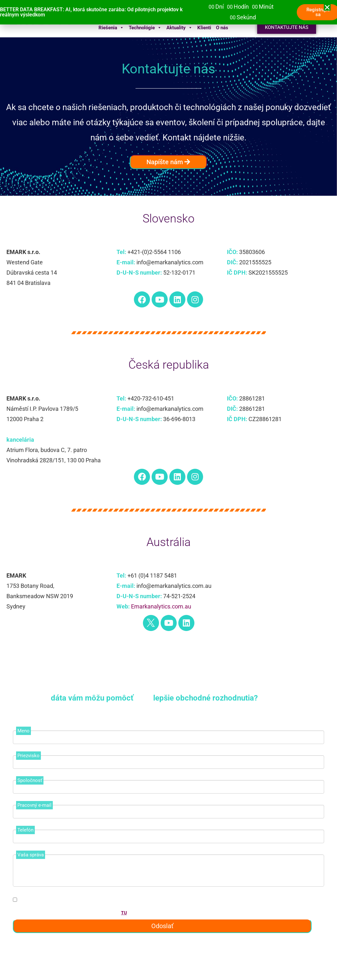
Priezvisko (28, 756)
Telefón (25, 830)
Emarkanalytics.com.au (161, 606)
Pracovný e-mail (34, 805)
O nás (222, 28)
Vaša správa (31, 855)
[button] (327, 7)
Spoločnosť (30, 780)
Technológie (145, 28)
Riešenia (111, 28)
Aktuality (179, 28)
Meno (23, 731)
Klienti (204, 28)
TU (124, 913)
